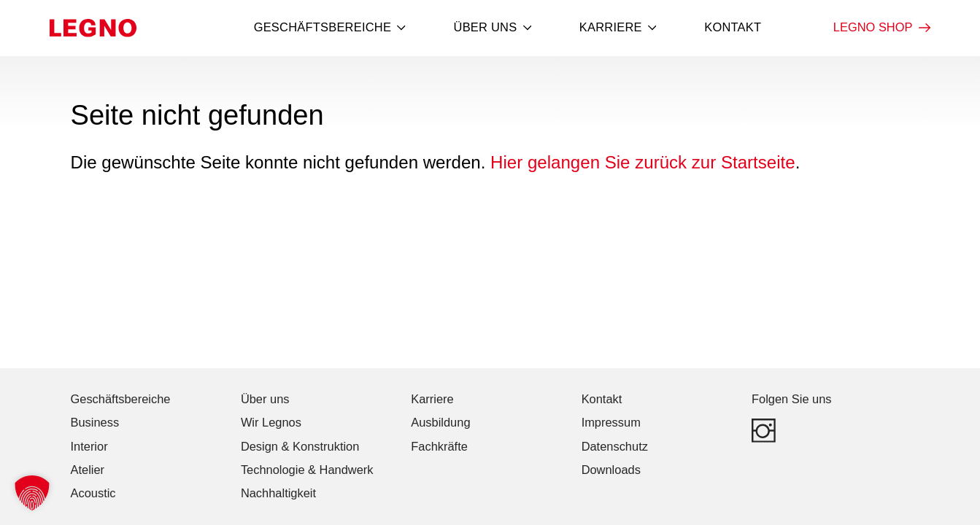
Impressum (611, 422)
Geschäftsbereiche (330, 28)
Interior (89, 446)
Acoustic (93, 493)
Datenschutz (615, 446)
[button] (32, 493)
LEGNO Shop (882, 28)
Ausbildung (440, 422)
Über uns (493, 28)
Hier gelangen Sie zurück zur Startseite (643, 162)
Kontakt (733, 27)
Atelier (88, 470)
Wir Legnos (271, 422)
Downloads (611, 470)
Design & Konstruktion (300, 446)
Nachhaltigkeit (278, 493)
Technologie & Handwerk (307, 470)
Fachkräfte (439, 446)
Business (95, 422)
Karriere (618, 28)
